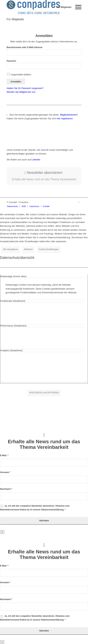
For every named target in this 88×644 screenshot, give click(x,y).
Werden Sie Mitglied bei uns (21, 92)
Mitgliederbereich (69, 115)
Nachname (6, 489)
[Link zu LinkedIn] (79, 202)
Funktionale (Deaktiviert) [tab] (13, 301)
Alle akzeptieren (10, 249)
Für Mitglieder (15, 19)
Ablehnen (28, 249)
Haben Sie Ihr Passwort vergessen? (25, 88)
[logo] (37, 7)
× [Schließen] (2, 532)
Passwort (11, 61)
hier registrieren (65, 118)
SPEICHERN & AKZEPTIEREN (44, 393)
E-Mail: (4, 455)
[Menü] (77, 7)
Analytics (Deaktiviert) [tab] (11, 350)
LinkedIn (36, 160)
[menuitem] (62, 7)
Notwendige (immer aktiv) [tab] (13, 276)
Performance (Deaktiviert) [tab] (13, 326)
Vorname (5, 472)
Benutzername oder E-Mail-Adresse (24, 47)
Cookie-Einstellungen (49, 249)
